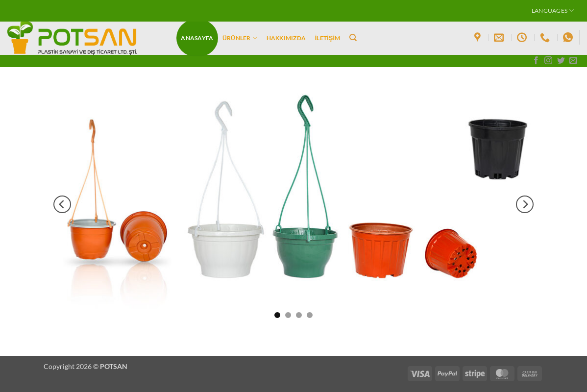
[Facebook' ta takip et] (536, 61)
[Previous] (62, 204)
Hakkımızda (286, 38)
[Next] (525, 204)
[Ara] (353, 38)
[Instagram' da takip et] (548, 61)
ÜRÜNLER (240, 38)
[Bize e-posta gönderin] (573, 61)
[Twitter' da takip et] (561, 61)
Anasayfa (197, 38)
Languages (553, 11)
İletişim (328, 38)
